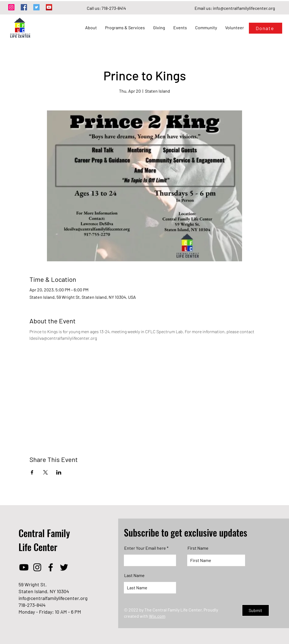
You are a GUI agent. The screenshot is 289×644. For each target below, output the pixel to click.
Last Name (134, 575)
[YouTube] (49, 7)
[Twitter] (36, 7)
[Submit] (256, 610)
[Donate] (266, 28)
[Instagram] (11, 7)
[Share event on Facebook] (32, 472)
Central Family (44, 533)
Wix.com (157, 616)
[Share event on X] (45, 472)
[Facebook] (24, 7)
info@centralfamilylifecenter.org (244, 8)
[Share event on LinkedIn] (59, 472)
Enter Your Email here (145, 548)
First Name (198, 548)
